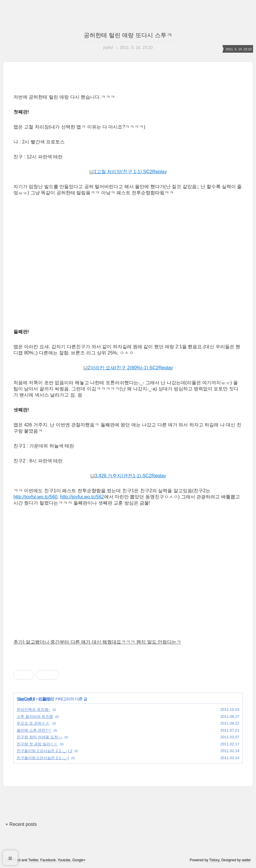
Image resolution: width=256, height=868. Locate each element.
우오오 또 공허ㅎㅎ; (33, 723)
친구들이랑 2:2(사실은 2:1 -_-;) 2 (44, 751)
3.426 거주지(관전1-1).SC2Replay (128, 476)
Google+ (79, 860)
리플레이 (46, 699)
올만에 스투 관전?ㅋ (34, 730)
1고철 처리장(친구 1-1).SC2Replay (128, 172)
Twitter (33, 860)
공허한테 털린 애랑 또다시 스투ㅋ (128, 35)
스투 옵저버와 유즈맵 (35, 717)
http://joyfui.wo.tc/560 (35, 497)
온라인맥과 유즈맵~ (33, 710)
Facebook (48, 860)
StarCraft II (26, 699)
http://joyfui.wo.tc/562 (82, 497)
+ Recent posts (21, 824)
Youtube (64, 860)
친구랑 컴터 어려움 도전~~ (39, 737)
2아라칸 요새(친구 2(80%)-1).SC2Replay (128, 368)
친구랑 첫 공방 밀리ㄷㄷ (37, 744)
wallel (246, 860)
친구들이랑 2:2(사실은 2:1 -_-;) (43, 758)
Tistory (214, 860)
